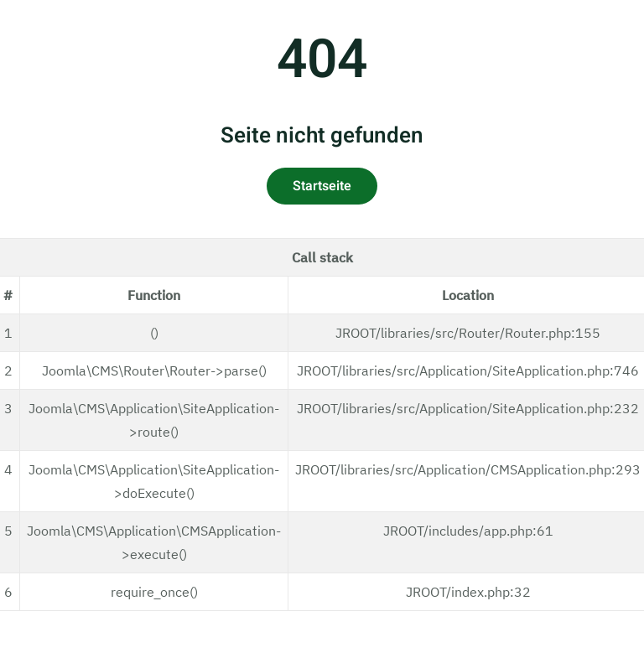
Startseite (322, 186)
